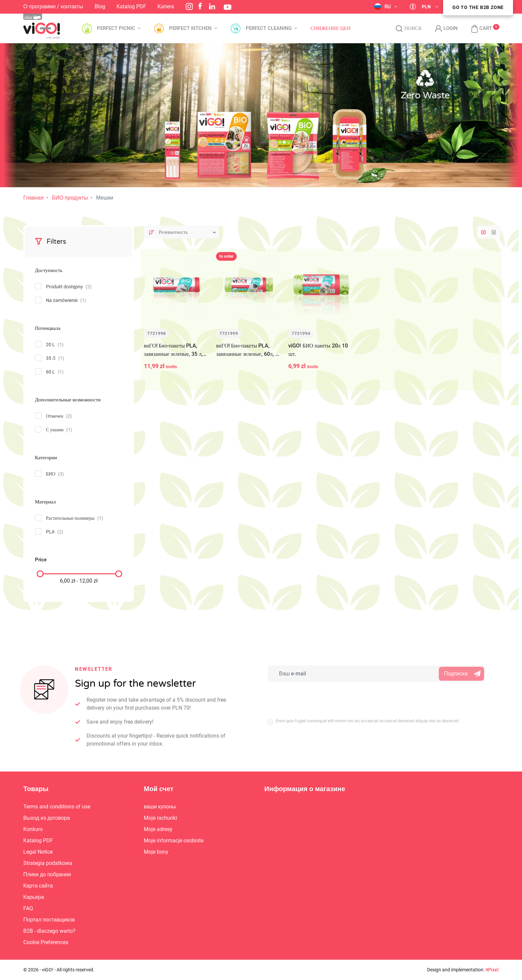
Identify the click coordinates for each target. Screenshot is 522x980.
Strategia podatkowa (48, 863)
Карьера (34, 897)
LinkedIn (212, 6)
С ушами (59, 430)
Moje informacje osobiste (174, 840)
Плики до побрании (47, 874)
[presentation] (311, 696)
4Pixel (492, 970)
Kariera (166, 6)
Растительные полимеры (75, 518)
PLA (55, 532)
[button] (478, 29)
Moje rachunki (160, 818)
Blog (100, 6)
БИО (55, 474)
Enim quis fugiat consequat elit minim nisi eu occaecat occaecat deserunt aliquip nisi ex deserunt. (368, 721)
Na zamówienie (66, 300)
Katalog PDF (131, 6)
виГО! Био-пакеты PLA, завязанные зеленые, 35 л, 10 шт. (173, 350)
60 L (55, 372)
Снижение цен (331, 28)
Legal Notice (38, 852)
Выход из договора (47, 818)
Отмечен (59, 416)
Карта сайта (38, 886)
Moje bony (156, 852)
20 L (55, 345)
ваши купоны (160, 807)
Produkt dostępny (69, 287)
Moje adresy (158, 829)
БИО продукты (70, 198)
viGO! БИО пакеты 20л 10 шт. (318, 350)
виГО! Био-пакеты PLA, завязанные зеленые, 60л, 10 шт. (249, 350)
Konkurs (33, 829)
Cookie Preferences (46, 942)
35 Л (55, 358)
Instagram (189, 6)
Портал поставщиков (49, 920)
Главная (33, 198)
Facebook (200, 6)
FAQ (28, 908)
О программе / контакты (53, 6)
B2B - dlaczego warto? (49, 931)
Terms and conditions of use (57, 807)
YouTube (228, 7)
